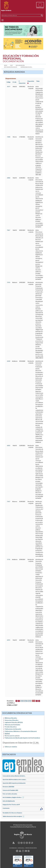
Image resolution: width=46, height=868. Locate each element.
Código (9, 82)
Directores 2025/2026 (8, 787)
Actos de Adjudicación (9, 801)
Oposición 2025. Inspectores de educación (14, 783)
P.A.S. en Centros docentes (10, 794)
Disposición (31, 81)
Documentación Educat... (11, 67)
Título (38, 81)
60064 (9, 178)
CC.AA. (15, 82)
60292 (9, 445)
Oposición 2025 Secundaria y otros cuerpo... (15, 779)
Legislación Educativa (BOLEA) (14, 722)
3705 (22, 701)
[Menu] (2, 20)
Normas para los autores (12, 736)
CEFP (11, 65)
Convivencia (6, 808)
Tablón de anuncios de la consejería (14, 816)
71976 (9, 282)
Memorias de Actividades (12, 725)
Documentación (20, 65)
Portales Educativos (11, 727)
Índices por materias (11, 747)
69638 (9, 361)
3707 (30, 701)
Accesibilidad (13, 848)
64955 (9, 640)
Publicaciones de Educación (13, 729)
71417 (9, 501)
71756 (9, 559)
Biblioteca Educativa (11, 718)
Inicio (6, 65)
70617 (9, 230)
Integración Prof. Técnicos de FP (11, 805)
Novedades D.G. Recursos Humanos (12, 813)
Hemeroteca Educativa (12, 720)
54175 (9, 86)
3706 (26, 701)
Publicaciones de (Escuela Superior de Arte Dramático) (22, 738)
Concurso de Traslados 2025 (10, 790)
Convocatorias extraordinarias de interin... (14, 776)
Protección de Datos (31, 848)
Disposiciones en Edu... (27, 67)
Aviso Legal (21, 848)
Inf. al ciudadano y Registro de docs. (14, 797)
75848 (9, 137)
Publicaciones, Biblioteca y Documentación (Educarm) (21, 731)
